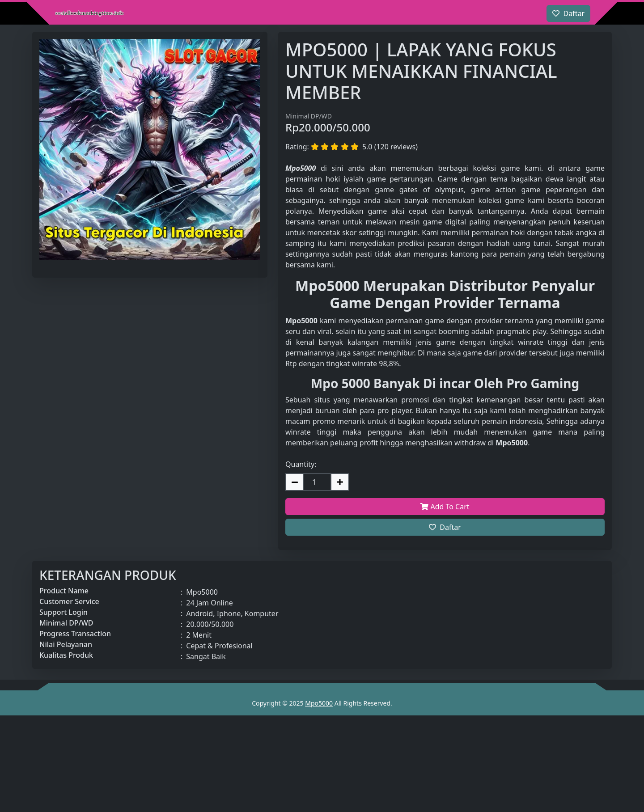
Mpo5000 (319, 703)
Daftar (445, 527)
